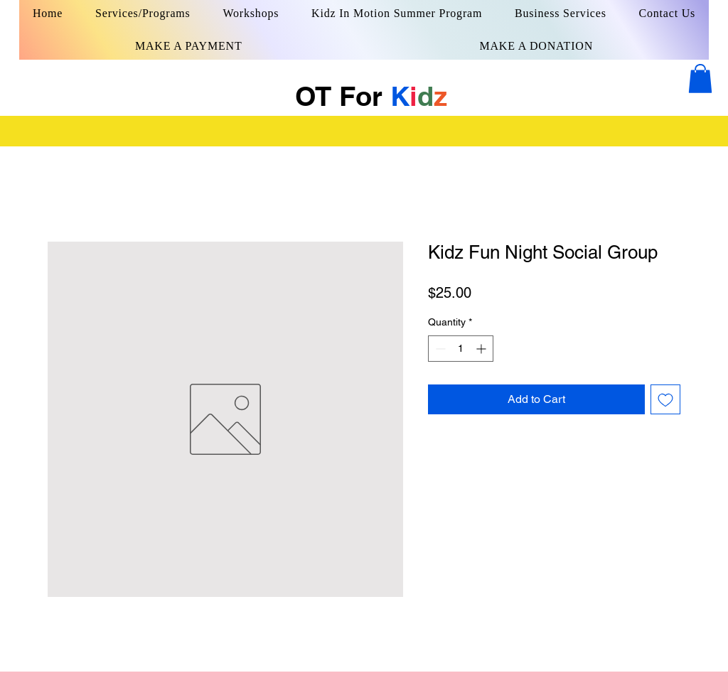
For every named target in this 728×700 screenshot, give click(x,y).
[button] (700, 79)
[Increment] (482, 349)
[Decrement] (439, 349)
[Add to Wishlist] (665, 399)
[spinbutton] (461, 349)
